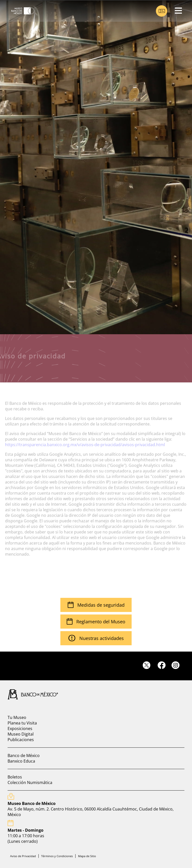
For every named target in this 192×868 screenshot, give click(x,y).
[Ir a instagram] (177, 665)
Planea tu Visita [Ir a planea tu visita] (22, 723)
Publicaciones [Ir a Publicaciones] (21, 740)
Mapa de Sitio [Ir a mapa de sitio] (87, 856)
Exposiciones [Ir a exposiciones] (20, 729)
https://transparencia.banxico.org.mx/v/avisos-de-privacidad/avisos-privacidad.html (85, 441)
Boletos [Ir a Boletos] (15, 777)
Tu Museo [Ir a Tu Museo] (17, 717)
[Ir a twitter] (150, 666)
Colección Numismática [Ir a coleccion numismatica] (30, 782)
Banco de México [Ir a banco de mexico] (24, 755)
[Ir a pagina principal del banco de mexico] (30, 694)
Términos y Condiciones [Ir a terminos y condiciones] (57, 856)
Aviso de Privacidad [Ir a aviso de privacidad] (23, 856)
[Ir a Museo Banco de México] (21, 11)
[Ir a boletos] (162, 11)
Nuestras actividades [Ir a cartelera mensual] (96, 638)
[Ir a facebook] (163, 665)
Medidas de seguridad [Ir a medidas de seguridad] (96, 605)
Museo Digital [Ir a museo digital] (21, 734)
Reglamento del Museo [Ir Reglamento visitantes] (96, 622)
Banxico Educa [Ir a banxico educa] (21, 761)
